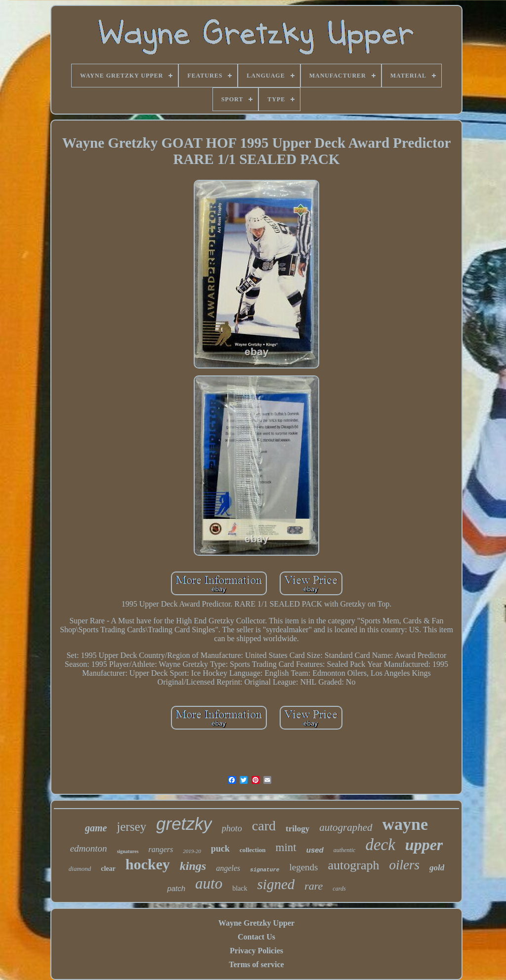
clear (108, 869)
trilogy (297, 829)
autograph (354, 865)
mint (286, 847)
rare (314, 886)
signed (276, 884)
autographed (346, 827)
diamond (80, 869)
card (264, 826)
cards (339, 889)
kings (193, 866)
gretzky (184, 824)
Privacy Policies (256, 951)
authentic (345, 850)
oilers (404, 865)
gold (437, 868)
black (240, 888)
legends (303, 867)
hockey (148, 864)
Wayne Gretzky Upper (256, 923)
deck (380, 845)
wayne (405, 824)
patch (176, 888)
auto (209, 883)
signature (265, 870)
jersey (131, 827)
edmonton (89, 848)
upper (424, 845)
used (315, 850)
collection (253, 850)
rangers (161, 849)
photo (232, 828)
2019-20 (192, 851)
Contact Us (256, 937)
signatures (128, 851)
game (96, 828)
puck (220, 849)
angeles (228, 868)
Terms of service (256, 964)
